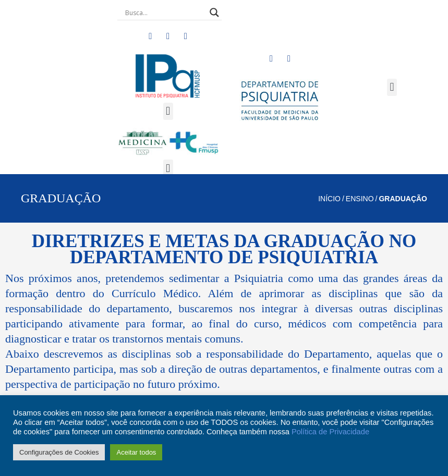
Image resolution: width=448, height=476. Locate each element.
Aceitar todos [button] (136, 452)
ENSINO (360, 199)
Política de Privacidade (330, 432)
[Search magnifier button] (214, 13)
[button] (168, 111)
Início (329, 199)
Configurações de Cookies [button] (59, 452)
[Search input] (165, 13)
